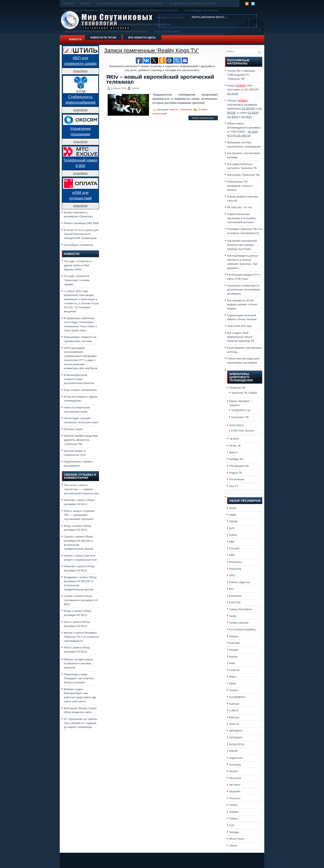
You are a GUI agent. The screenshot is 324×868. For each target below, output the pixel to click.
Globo (233, 616)
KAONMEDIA (237, 697)
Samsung (235, 765)
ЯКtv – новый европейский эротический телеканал (160, 79)
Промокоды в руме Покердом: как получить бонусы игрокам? (79, 678)
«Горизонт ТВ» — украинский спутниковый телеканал (79, 515)
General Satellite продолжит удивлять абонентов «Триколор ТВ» (81, 440)
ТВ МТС (234, 439)
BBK (232, 542)
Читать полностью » (203, 118)
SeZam (233, 771)
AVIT (232, 528)
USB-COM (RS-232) (239, 326)
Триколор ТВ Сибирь (244, 393)
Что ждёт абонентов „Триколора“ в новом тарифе (77, 280)
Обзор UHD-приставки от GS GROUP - (244, 90)
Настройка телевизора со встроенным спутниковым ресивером (243, 290)
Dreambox (235, 562)
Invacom (234, 670)
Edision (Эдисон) (240, 582)
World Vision (237, 839)
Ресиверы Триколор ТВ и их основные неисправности (81, 637)
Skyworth (235, 791)
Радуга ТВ (236, 473)
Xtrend (233, 846)
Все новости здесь (142, 38)
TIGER (233, 805)
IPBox (233, 677)
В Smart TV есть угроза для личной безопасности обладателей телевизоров (81, 234)
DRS (232, 575)
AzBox (233, 535)
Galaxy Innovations (241, 609)
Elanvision (235, 596)
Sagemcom (236, 758)
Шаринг (85, 4)
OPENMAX (236, 738)
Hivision (234, 636)
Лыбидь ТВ (236, 459)
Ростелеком (237, 479)
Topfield (234, 812)
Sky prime (235, 778)
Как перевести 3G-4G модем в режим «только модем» (242, 304)
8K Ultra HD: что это (239, 207)
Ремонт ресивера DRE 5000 (81, 223)
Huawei (234, 650)
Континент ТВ (240, 417)
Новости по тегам (103, 38)
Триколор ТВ (237, 388)
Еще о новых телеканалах (80, 390)
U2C (232, 825)
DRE (232, 555)
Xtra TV (234, 486)
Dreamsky (235, 569)
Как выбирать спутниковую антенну (193, 4)
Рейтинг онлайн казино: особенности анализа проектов (79, 663)
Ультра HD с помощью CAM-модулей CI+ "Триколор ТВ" (241, 75)
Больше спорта (73, 429)
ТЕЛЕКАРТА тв (241, 410)
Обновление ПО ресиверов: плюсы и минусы (240, 186)
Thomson (235, 798)
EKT (232, 589)
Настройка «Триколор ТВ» (244, 175)
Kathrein (234, 704)
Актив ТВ (235, 446)
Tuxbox (234, 819)
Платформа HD (239, 466)
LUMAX (234, 710)
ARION (233, 521)
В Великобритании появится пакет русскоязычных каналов (79, 379)
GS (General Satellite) (242, 630)
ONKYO (234, 724)
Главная (68, 4)
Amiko (233, 508)
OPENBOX (236, 731)
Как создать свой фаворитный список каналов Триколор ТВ (241, 337)
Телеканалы (186, 109)
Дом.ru (233, 452)
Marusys (234, 717)
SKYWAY (235, 785)
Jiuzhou (234, 690)
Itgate (233, 683)
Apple (233, 515)
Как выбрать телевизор (78, 245)
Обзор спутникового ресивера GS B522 (81, 600)
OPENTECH (237, 744)
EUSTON (235, 602)
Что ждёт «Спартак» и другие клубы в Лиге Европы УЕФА (78, 265)
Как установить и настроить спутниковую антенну (130, 4)
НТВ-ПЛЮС (236, 425)
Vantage (234, 832)
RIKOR (233, 751)
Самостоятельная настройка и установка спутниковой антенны (241, 218)
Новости (75, 39)
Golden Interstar (239, 623)
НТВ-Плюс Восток (242, 431)
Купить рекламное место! (208, 17)
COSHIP (234, 549)
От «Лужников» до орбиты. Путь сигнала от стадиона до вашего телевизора (81, 723)
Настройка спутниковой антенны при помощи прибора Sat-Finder (242, 245)
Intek (232, 663)
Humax (233, 657)
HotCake (234, 643)
